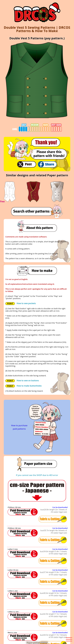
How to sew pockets (21, 303)
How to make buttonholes (23, 386)
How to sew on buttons (22, 381)
